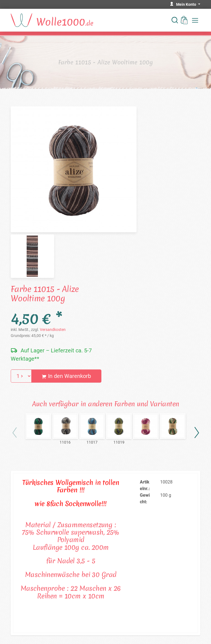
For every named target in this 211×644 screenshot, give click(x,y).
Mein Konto (187, 4)
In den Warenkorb (66, 376)
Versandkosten (53, 330)
